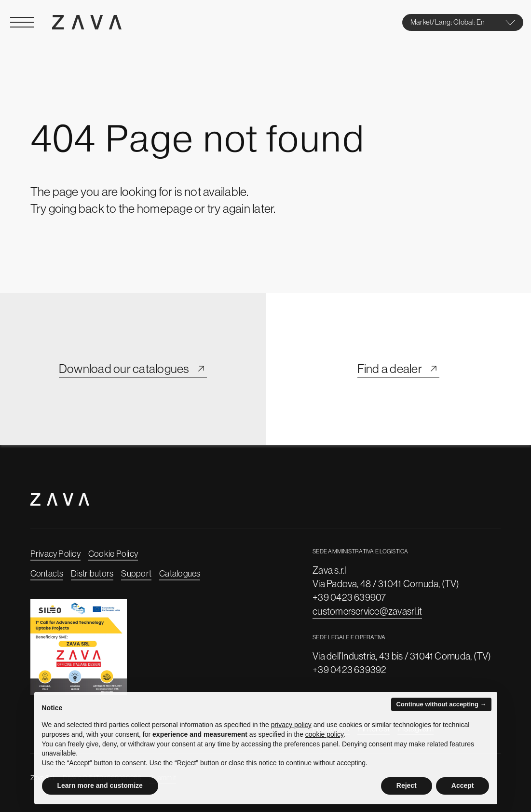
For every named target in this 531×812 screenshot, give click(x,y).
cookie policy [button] (324, 734)
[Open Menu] (22, 22)
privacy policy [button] (291, 725)
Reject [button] (407, 785)
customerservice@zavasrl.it (367, 611)
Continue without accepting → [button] (441, 704)
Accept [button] (463, 785)
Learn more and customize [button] (100, 785)
